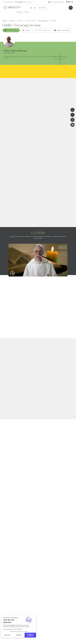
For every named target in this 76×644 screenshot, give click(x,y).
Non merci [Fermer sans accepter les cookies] (7, 635)
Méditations (20, 12)
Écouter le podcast (11, 30)
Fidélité (5, 21)
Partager (26, 30)
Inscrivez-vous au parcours (56, 2)
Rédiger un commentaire (62, 30)
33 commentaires (43, 21)
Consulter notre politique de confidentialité (13, 629)
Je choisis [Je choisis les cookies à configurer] (19, 635)
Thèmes (26, 12)
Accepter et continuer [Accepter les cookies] (30, 635)
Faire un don (42, 8)
